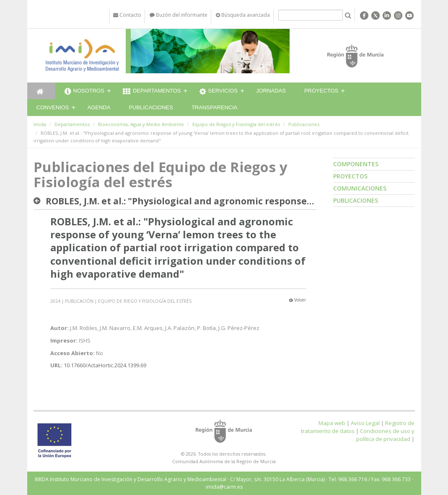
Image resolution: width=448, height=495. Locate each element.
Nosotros (84, 92)
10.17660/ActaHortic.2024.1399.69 (105, 365)
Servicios (219, 92)
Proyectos (321, 91)
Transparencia (215, 107)
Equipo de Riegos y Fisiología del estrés (236, 124)
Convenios (53, 107)
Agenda (99, 107)
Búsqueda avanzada (243, 15)
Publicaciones (151, 107)
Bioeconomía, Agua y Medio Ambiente (141, 124)
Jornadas (271, 91)
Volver (298, 300)
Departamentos (152, 92)
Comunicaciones (360, 188)
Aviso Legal (365, 423)
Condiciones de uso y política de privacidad (385, 435)
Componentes (356, 164)
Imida (40, 124)
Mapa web (332, 423)
